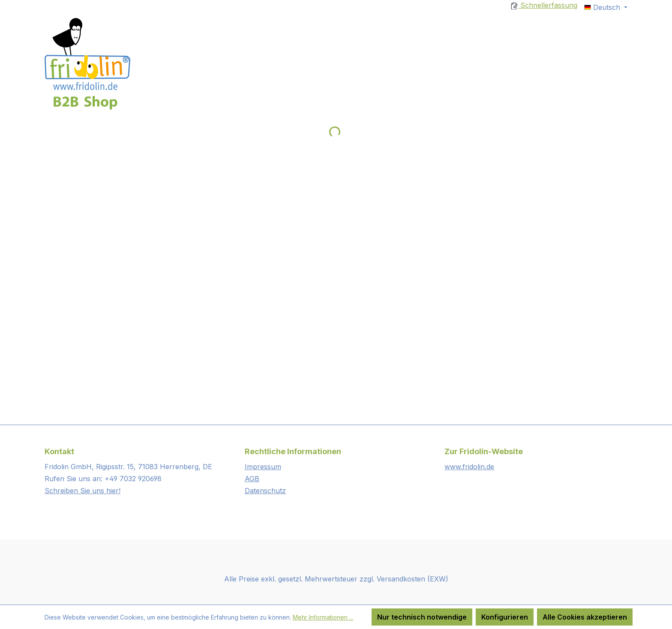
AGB (252, 479)
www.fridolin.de (469, 467)
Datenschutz (265, 491)
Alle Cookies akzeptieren (585, 617)
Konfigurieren (505, 617)
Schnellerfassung (544, 5)
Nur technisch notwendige (422, 617)
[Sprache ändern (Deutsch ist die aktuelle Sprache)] (606, 7)
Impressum (263, 467)
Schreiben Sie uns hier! (82, 491)
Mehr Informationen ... (323, 617)
